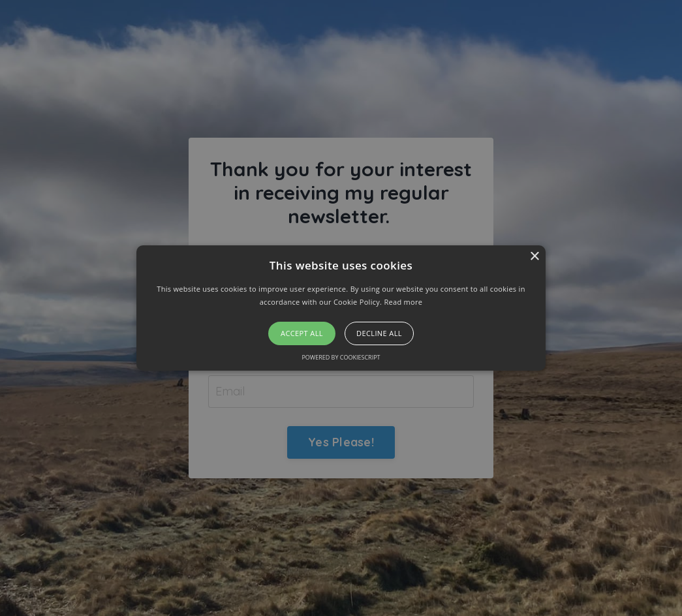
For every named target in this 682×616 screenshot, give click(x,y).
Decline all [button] (379, 333)
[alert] (341, 308)
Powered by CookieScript (341, 357)
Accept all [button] (302, 333)
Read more (403, 302)
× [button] (534, 257)
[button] (341, 308)
